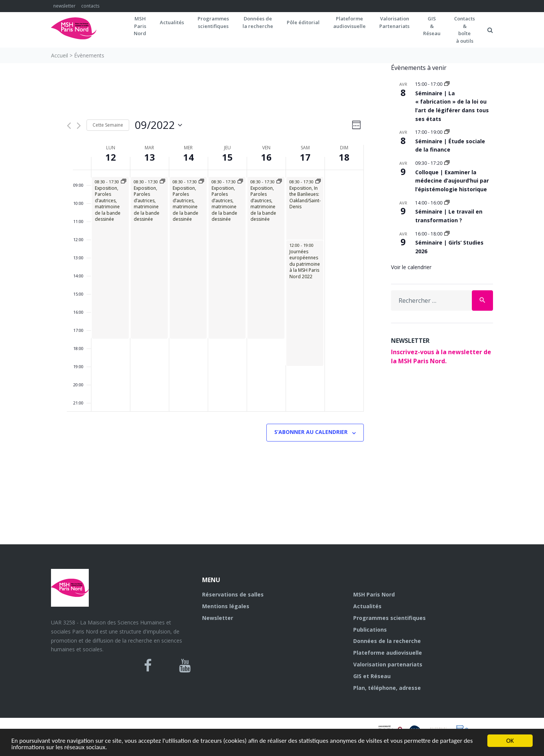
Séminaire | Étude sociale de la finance (450, 146)
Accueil (59, 55)
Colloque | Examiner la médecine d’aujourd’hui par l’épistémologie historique (452, 181)
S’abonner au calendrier (311, 432)
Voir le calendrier (411, 267)
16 (266, 157)
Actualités (172, 22)
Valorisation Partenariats (394, 22)
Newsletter (218, 618)
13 (150, 157)
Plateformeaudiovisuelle (349, 22)
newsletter (64, 6)
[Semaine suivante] (79, 126)
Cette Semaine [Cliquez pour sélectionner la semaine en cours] (108, 125)
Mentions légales (226, 606)
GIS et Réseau (372, 676)
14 (189, 157)
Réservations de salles (233, 594)
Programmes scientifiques (213, 22)
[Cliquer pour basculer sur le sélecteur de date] (158, 125)
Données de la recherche (387, 641)
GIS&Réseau (432, 26)
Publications (370, 630)
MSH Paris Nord (374, 594)
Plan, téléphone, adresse (387, 688)
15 (227, 157)
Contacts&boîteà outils (464, 30)
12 (111, 157)
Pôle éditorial (303, 22)
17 (305, 157)
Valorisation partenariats (388, 664)
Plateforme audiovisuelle (388, 653)
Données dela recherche (258, 22)
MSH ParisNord (140, 26)
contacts (90, 6)
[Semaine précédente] (69, 126)
